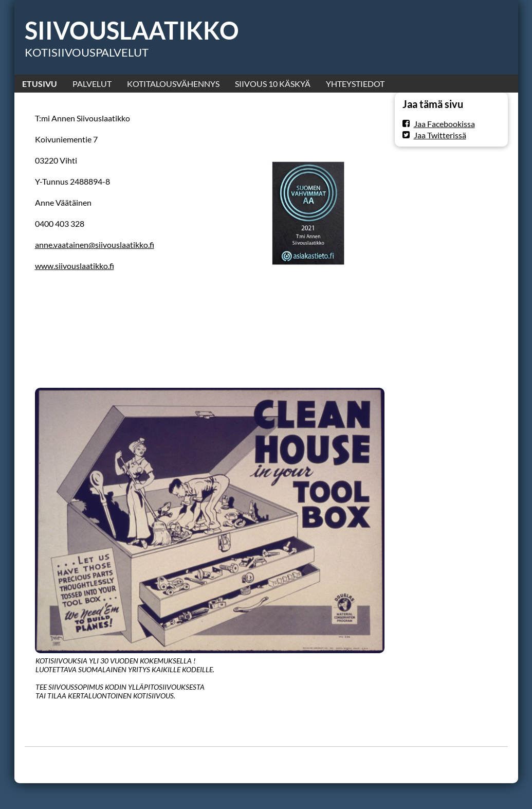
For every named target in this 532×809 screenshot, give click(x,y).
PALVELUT (92, 84)
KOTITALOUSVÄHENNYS (173, 84)
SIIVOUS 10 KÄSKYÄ (273, 84)
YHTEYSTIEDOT (355, 84)
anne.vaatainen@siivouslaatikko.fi (95, 245)
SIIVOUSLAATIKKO (132, 30)
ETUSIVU (40, 84)
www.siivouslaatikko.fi (75, 266)
